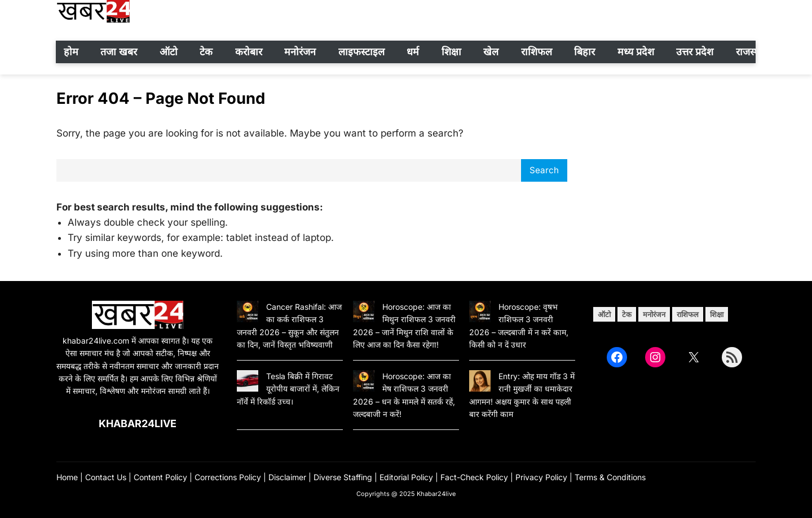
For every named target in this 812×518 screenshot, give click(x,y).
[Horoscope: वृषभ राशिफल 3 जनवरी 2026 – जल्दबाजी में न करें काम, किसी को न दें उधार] (480, 313)
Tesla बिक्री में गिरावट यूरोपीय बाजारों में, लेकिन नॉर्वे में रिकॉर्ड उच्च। (288, 389)
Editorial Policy (406, 477)
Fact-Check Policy (474, 477)
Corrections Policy (228, 477)
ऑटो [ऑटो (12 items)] (604, 314)
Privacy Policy (541, 477)
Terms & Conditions (610, 477)
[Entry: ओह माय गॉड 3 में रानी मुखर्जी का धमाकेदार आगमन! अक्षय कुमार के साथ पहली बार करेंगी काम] (480, 383)
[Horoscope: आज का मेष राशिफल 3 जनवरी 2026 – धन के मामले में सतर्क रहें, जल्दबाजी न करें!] (364, 383)
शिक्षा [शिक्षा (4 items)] (717, 314)
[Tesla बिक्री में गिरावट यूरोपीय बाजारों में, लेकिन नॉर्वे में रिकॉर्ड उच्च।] (248, 383)
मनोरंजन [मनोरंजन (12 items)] (654, 314)
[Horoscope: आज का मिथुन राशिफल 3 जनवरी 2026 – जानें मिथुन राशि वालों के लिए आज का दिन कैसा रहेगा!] (364, 313)
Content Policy (160, 477)
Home (67, 477)
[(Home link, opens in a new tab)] (138, 315)
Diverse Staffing (343, 477)
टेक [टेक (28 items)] (627, 314)
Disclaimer (287, 477)
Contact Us (106, 477)
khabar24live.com (96, 341)
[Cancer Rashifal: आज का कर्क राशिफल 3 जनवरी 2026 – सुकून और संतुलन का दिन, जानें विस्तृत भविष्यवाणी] (248, 313)
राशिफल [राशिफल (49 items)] (688, 314)
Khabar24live (138, 423)
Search (544, 170)
